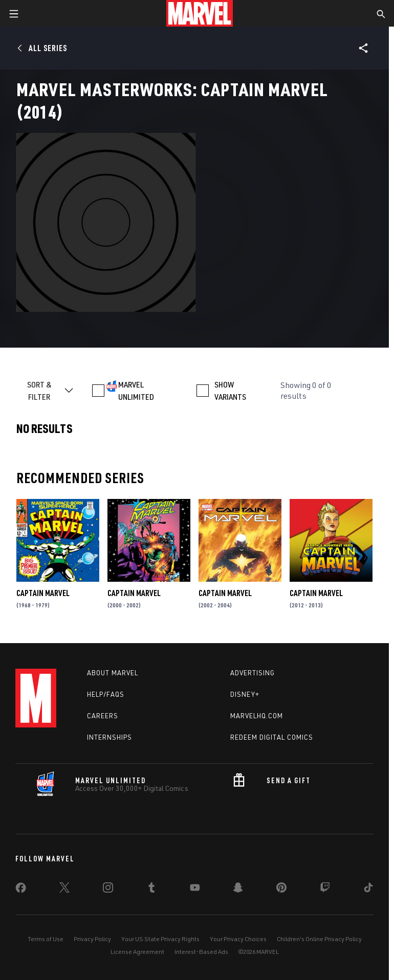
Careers (103, 716)
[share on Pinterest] (281, 890)
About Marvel (113, 673)
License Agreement (137, 952)
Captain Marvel (43, 593)
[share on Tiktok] (368, 890)
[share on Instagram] (108, 890)
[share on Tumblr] (151, 890)
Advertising (253, 673)
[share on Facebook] (21, 890)
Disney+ (245, 694)
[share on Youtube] (195, 890)
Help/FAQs (106, 694)
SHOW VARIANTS (230, 391)
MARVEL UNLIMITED (136, 391)
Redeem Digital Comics (272, 737)
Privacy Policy (92, 939)
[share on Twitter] (64, 890)
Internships (110, 737)
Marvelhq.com (257, 716)
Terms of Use (46, 939)
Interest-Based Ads (201, 952)
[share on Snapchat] (238, 890)
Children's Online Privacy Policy (319, 939)
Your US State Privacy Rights (160, 939)
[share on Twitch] (325, 890)
